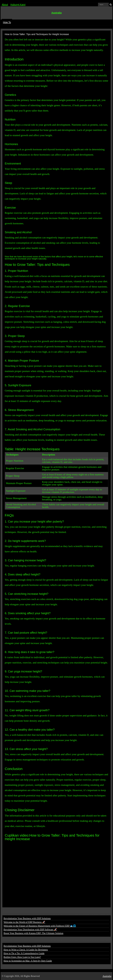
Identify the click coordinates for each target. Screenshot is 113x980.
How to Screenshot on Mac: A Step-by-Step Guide (28, 961)
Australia (56, 13)
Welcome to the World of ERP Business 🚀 (24, 922)
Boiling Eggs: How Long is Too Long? (22, 957)
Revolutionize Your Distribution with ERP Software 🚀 (30, 929)
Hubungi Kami (18, 5)
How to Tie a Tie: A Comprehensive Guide (24, 953)
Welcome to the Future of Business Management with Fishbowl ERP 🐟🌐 (40, 926)
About (5, 5)
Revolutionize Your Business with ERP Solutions (27, 918)
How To (7, 22)
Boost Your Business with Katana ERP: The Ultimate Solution (33, 933)
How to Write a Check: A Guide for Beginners (26, 950)
